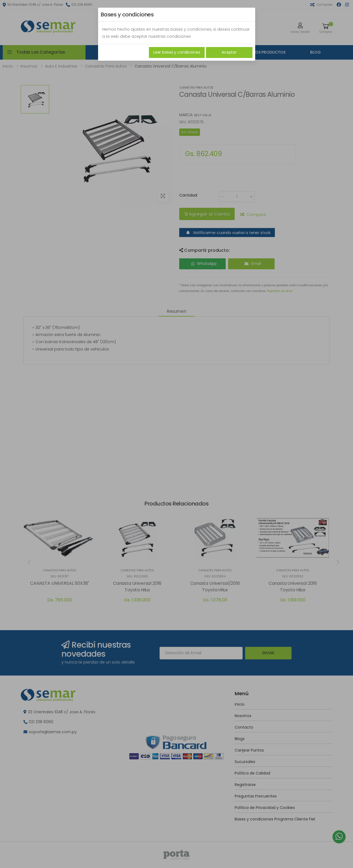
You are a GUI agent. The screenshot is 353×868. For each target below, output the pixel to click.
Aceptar (229, 52)
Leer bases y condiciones (177, 52)
